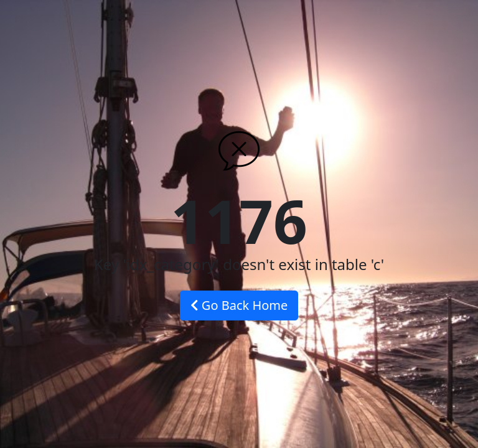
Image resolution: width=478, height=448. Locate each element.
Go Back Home (239, 305)
